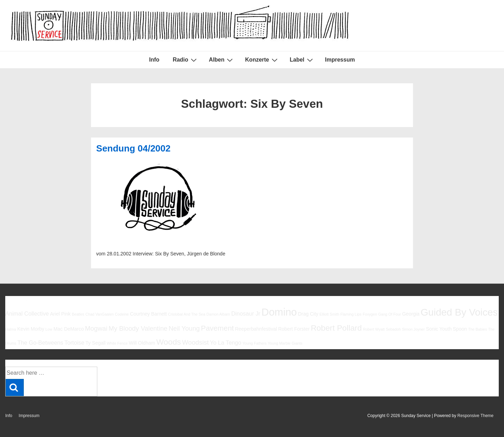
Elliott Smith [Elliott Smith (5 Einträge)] (329, 314)
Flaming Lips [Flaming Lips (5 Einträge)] (351, 314)
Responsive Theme (475, 416)
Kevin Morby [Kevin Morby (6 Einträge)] (31, 329)
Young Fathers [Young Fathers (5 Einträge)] (255, 343)
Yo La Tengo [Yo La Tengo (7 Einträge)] (226, 343)
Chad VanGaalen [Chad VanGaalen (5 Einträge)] (100, 314)
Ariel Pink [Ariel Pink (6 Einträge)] (60, 314)
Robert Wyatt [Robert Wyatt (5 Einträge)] (374, 329)
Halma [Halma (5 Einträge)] (11, 329)
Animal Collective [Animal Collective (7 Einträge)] (27, 313)
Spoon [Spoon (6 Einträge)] (460, 329)
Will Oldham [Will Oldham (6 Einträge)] (142, 343)
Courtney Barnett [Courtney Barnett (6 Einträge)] (148, 314)
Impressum (340, 60)
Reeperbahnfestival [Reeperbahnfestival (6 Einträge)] (256, 329)
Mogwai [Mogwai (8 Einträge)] (96, 328)
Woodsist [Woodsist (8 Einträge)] (195, 342)
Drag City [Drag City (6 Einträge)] (308, 314)
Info (154, 60)
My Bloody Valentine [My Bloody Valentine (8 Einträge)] (138, 328)
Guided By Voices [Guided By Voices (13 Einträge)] (459, 312)
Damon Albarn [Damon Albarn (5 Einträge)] (218, 314)
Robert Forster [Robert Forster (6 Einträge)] (294, 329)
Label (302, 60)
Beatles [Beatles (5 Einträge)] (78, 314)
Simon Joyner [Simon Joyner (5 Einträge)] (413, 329)
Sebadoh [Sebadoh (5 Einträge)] (393, 329)
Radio (185, 60)
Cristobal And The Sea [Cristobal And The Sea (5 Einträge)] (187, 314)
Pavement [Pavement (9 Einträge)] (217, 328)
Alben (222, 60)
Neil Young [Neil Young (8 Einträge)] (184, 328)
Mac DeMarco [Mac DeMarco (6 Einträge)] (69, 329)
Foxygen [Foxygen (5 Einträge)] (370, 314)
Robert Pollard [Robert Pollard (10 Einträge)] (336, 328)
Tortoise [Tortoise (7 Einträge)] (74, 343)
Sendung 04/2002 (133, 148)
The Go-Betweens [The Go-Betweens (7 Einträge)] (40, 343)
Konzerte (262, 60)
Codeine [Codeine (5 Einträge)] (122, 314)
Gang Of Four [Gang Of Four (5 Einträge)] (389, 314)
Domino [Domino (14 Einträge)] (279, 312)
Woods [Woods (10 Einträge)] (169, 342)
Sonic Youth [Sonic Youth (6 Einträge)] (439, 329)
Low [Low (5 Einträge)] (49, 329)
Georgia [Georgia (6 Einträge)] (411, 314)
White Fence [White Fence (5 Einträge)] (117, 343)
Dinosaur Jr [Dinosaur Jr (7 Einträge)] (246, 313)
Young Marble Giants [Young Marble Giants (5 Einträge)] (285, 343)
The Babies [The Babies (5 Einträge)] (477, 329)
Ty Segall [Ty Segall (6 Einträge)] (95, 343)
